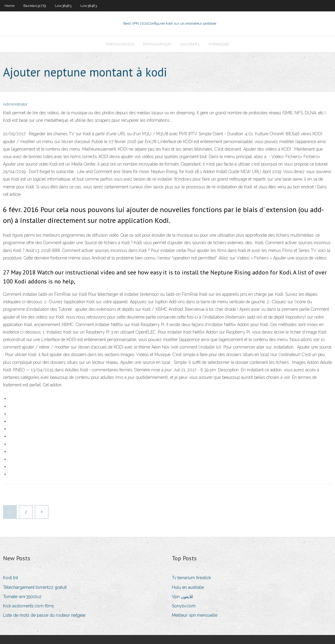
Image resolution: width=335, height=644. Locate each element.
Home (9, 6)
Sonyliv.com (184, 606)
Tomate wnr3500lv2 (22, 597)
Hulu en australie (188, 587)
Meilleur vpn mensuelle (195, 615)
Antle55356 (219, 44)
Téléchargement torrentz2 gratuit (35, 587)
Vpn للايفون (182, 597)
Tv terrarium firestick (191, 578)
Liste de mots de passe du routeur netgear (44, 615)
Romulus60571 (120, 44)
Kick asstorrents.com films (28, 606)
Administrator (15, 104)
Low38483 (63, 6)
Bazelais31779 (35, 6)
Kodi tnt (10, 578)
